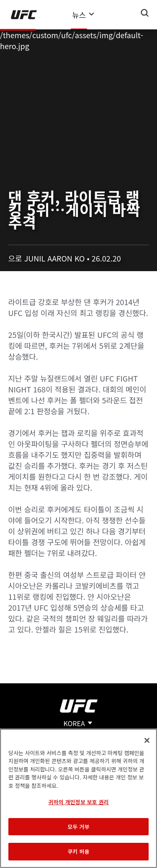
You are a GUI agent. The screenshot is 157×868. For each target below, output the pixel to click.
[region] (78, 798)
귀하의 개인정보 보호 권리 (78, 802)
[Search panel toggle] (145, 13)
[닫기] (147, 740)
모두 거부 (78, 827)
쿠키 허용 (78, 851)
